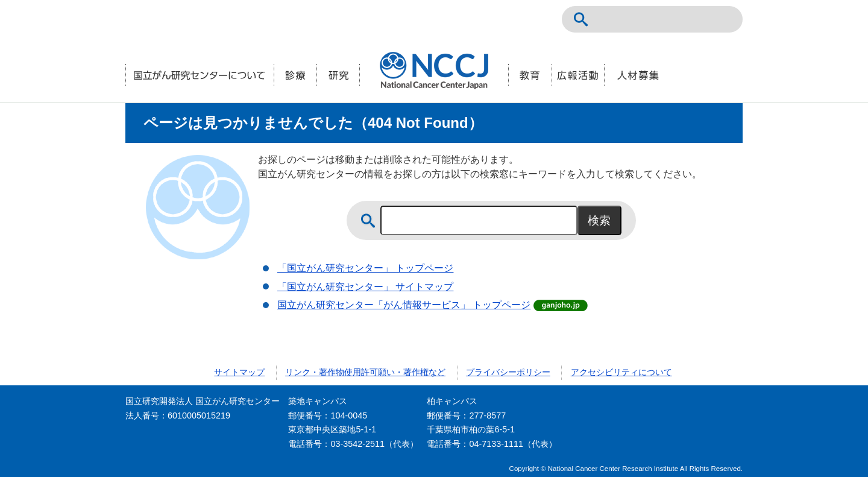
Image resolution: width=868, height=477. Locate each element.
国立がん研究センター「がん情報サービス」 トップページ (404, 305)
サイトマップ (239, 372)
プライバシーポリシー (508, 372)
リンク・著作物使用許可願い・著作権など (365, 372)
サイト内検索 (581, 19)
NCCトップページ (670, 19)
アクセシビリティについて (621, 372)
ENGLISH (697, 19)
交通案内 (723, 19)
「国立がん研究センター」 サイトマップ (365, 287)
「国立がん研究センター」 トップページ (365, 268)
